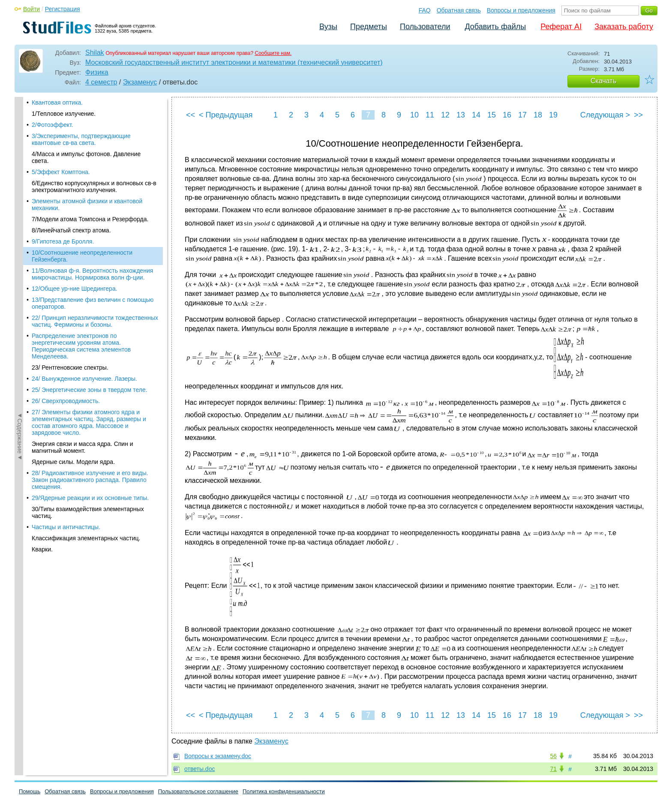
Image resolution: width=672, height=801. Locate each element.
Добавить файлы (495, 27)
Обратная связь (459, 10)
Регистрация (63, 9)
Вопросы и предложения (521, 10)
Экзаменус (140, 82)
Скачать (603, 81)
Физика (97, 72)
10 (414, 115)
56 (553, 756)
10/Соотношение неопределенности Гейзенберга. (82, 119)
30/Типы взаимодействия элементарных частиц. (88, 375)
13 (461, 115)
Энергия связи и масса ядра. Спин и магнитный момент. (82, 310)
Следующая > (605, 115)
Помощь (30, 791)
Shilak (95, 53)
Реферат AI (561, 27)
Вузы (328, 27)
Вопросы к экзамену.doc (218, 756)
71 (553, 769)
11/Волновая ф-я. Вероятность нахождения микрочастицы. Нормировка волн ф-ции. (92, 137)
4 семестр (101, 82)
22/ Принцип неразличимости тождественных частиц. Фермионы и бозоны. (95, 184)
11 (430, 115)
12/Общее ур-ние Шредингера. (75, 151)
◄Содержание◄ (20, 247)
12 (445, 115)
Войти (31, 9)
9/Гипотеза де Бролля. (63, 104)
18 (538, 115)
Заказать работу (624, 27)
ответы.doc (199, 769)
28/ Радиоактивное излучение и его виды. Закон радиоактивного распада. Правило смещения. (90, 343)
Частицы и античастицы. (66, 390)
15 (492, 115)
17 (522, 115)
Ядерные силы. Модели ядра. (73, 325)
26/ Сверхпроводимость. (66, 264)
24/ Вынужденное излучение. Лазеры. (84, 241)
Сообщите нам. (273, 53)
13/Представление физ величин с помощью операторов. (93, 166)
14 (476, 115)
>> (638, 115)
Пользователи (425, 27)
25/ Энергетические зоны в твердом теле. (90, 253)
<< (190, 115)
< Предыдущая (226, 115)
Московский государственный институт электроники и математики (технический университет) (234, 62)
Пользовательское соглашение (198, 791)
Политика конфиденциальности (284, 791)
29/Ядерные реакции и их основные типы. (90, 361)
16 (507, 115)
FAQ (425, 10)
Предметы (369, 27)
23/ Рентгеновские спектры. (70, 230)
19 (553, 115)
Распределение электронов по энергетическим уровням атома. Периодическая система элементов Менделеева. (81, 209)
